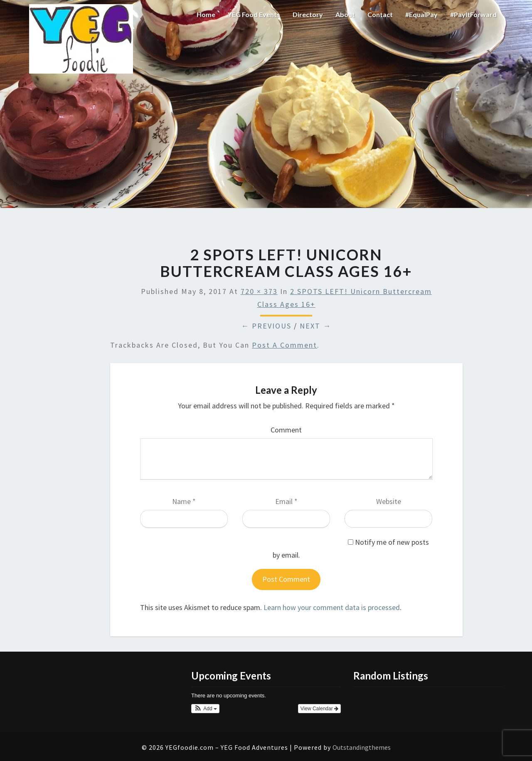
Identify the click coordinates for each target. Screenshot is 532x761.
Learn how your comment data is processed (332, 607)
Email (286, 501)
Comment (286, 430)
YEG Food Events (254, 14)
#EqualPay (421, 14)
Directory (308, 14)
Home (206, 14)
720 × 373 (259, 291)
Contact (380, 14)
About (345, 14)
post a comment (284, 345)
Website (389, 501)
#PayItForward (473, 14)
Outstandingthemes (362, 747)
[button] (205, 709)
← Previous (266, 326)
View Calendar (319, 709)
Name (184, 501)
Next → (315, 326)
